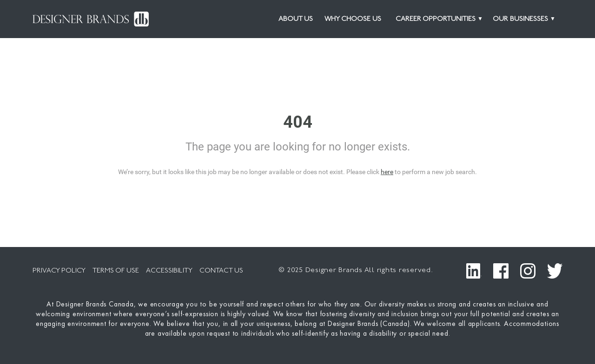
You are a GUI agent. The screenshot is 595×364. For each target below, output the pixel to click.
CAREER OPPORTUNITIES (436, 19)
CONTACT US (221, 271)
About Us (296, 19)
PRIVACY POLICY (59, 271)
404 (298, 122)
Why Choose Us (353, 19)
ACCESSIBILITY (169, 271)
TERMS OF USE (116, 271)
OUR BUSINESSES (520, 19)
